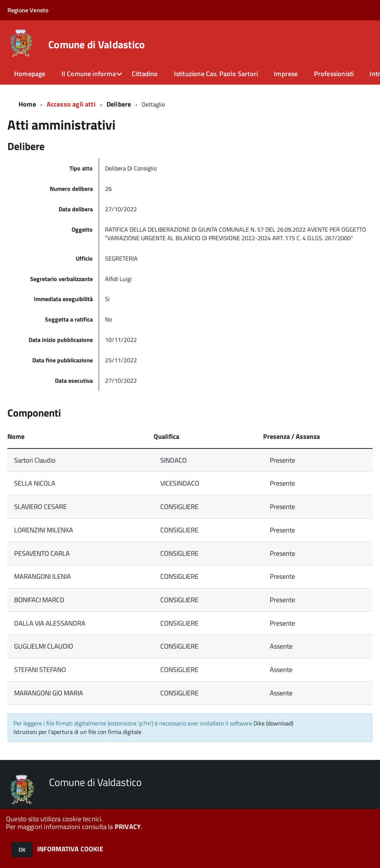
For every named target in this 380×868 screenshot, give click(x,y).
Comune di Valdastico (97, 45)
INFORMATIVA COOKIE (70, 849)
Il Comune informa (89, 74)
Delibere (119, 104)
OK (22, 850)
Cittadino (145, 74)
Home (27, 104)
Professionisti (334, 74)
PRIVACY (128, 827)
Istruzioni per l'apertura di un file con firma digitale (77, 732)
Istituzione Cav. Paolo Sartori (216, 74)
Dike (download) (273, 723)
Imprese (286, 74)
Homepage (30, 74)
